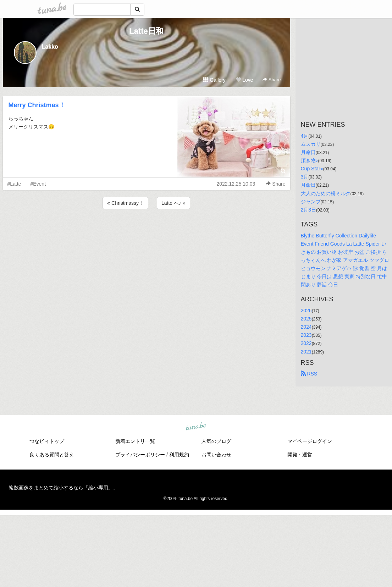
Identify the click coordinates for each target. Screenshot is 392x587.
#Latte (14, 184)
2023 (306, 335)
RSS (309, 374)
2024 (306, 327)
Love (244, 80)
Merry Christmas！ (37, 105)
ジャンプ (311, 202)
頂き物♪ (310, 160)
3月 (305, 177)
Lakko (50, 47)
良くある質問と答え (52, 455)
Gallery (214, 80)
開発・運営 (300, 455)
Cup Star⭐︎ (312, 169)
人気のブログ (216, 441)
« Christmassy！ (125, 203)
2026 (306, 311)
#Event (38, 184)
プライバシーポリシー (140, 455)
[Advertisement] (147, 230)
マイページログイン (310, 441)
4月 (305, 136)
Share (272, 80)
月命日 (308, 152)
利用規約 (179, 455)
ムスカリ (311, 144)
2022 (306, 343)
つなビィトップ (47, 441)
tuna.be (196, 427)
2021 (306, 352)
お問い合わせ (216, 455)
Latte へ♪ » (173, 203)
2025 (306, 319)
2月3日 (309, 210)
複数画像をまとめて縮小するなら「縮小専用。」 (64, 488)
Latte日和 (146, 31)
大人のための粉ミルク (326, 193)
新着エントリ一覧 (135, 441)
